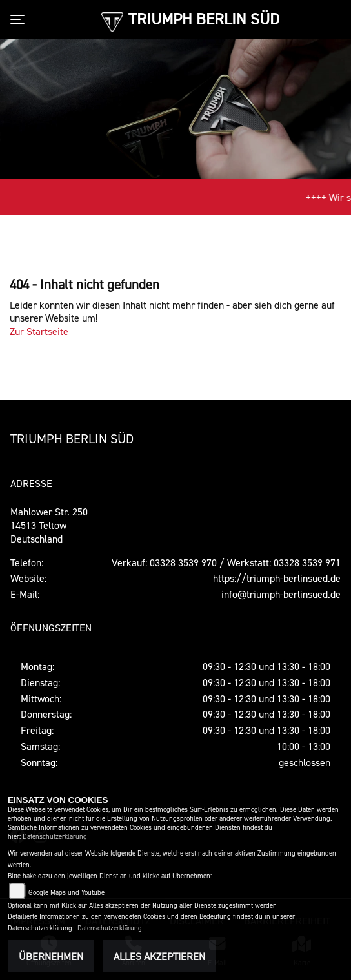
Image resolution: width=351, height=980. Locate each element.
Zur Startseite (39, 331)
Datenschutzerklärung (55, 837)
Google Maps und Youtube (66, 893)
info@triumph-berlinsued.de (281, 594)
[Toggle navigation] (20, 19)
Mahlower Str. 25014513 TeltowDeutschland (49, 525)
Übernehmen (51, 956)
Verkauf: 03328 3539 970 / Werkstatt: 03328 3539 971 (226, 562)
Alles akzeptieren (159, 956)
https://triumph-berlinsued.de (277, 578)
